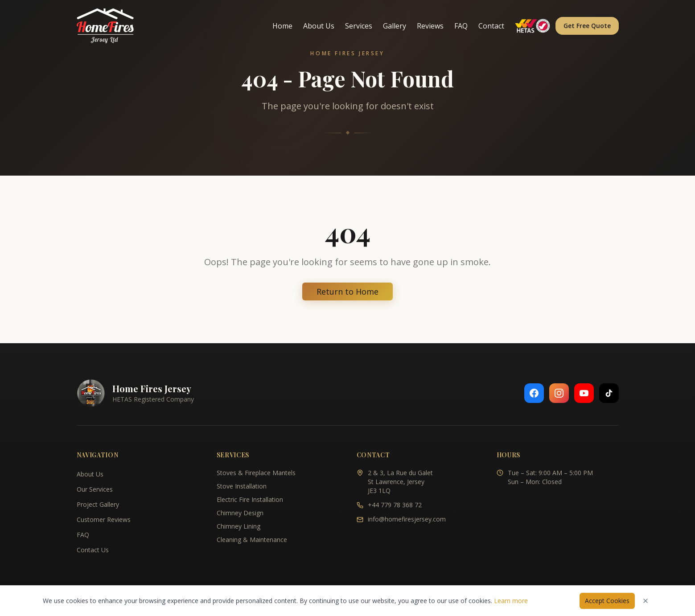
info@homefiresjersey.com (407, 519)
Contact (491, 26)
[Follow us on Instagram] (559, 393)
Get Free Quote (587, 26)
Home (282, 26)
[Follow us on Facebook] (534, 393)
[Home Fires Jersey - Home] (105, 26)
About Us (319, 26)
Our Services (95, 489)
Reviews (430, 26)
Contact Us (93, 550)
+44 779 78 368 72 (395, 505)
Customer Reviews (104, 519)
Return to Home (347, 292)
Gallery (395, 26)
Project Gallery (98, 504)
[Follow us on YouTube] (584, 393)
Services (359, 26)
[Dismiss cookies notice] (646, 601)
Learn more (511, 601)
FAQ (461, 26)
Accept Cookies (607, 601)
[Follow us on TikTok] (609, 393)
